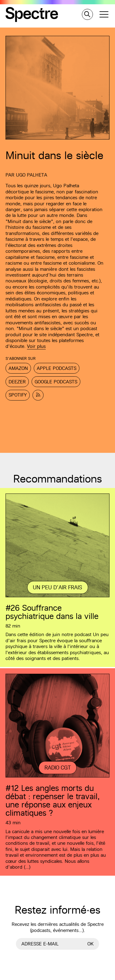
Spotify (18, 395)
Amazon (18, 368)
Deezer (17, 382)
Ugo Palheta (32, 175)
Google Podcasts (56, 382)
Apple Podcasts (57, 368)
